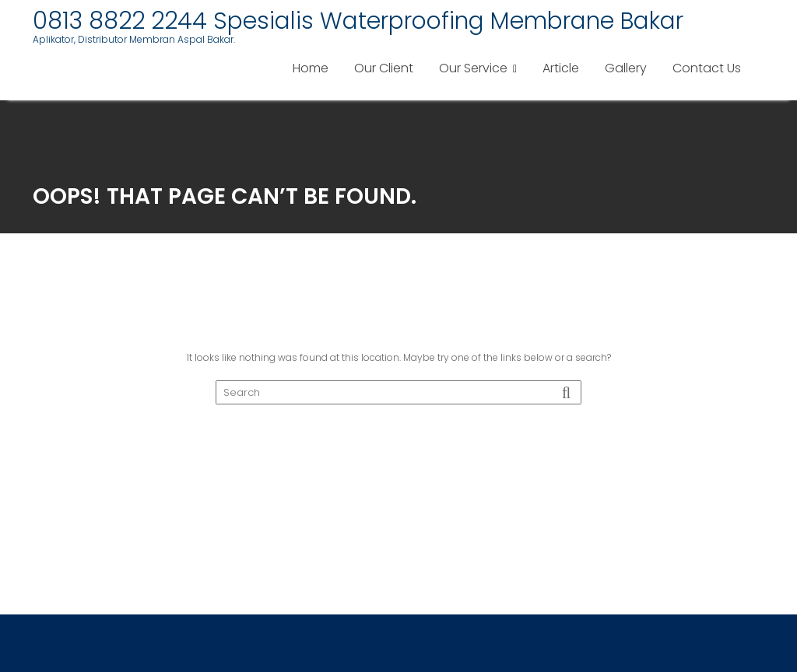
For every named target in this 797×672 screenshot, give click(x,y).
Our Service (473, 68)
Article (561, 68)
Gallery (626, 68)
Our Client (384, 68)
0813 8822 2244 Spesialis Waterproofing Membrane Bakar (358, 21)
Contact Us (707, 68)
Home (311, 68)
